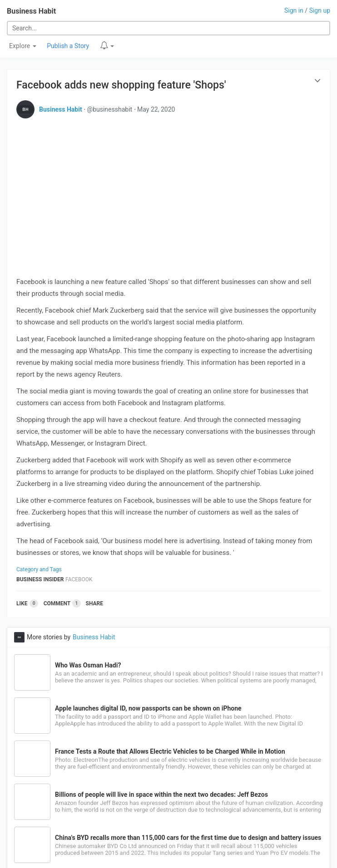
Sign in (294, 10)
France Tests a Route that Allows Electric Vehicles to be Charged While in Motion (170, 751)
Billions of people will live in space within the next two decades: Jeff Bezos (161, 794)
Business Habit (31, 11)
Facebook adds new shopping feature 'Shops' (121, 85)
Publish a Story (68, 46)
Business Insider (40, 579)
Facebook (79, 579)
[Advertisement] (168, 189)
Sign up (320, 10)
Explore (23, 46)
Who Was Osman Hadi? (88, 665)
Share (94, 603)
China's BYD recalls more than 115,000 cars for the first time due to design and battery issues (188, 838)
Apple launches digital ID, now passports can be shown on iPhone (148, 708)
